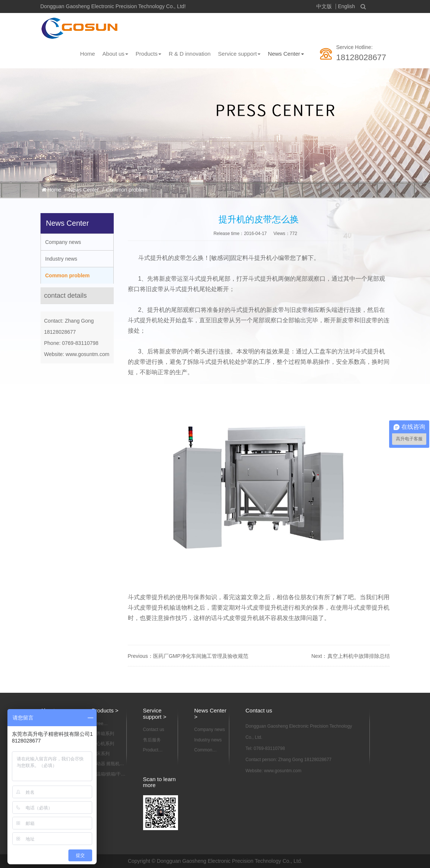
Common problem (127, 190)
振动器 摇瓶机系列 (108, 764)
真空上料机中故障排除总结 (359, 656)
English (346, 6)
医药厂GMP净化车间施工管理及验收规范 (201, 656)
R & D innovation (190, 54)
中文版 (324, 6)
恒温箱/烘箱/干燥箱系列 (109, 774)
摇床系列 (101, 754)
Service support (239, 54)
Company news (63, 242)
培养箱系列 (103, 734)
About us (115, 54)
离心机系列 (103, 744)
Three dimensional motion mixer (105, 724)
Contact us (154, 730)
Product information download (154, 750)
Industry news (61, 259)
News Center (286, 54)
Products (148, 54)
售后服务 (152, 740)
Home (88, 54)
